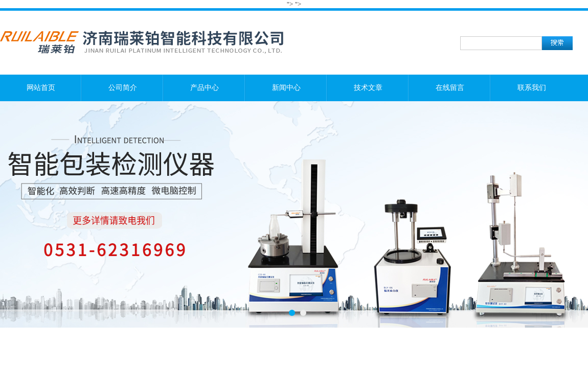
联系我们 (532, 88)
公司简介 (123, 88)
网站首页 (41, 88)
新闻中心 (286, 88)
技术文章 (368, 88)
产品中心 (205, 88)
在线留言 (450, 88)
